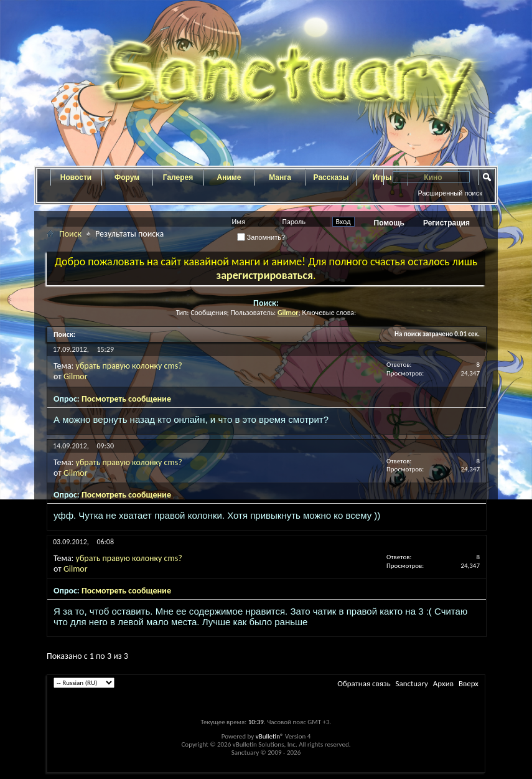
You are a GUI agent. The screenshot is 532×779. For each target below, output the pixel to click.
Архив (443, 683)
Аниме (229, 177)
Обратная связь (364, 683)
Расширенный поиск (450, 193)
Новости (76, 177)
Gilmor (76, 376)
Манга (280, 177)
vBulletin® (270, 736)
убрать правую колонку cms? (129, 366)
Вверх (469, 683)
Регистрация (446, 223)
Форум (127, 177)
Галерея (178, 177)
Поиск (70, 234)
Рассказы (331, 177)
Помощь (389, 223)
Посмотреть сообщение (126, 399)
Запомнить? (261, 237)
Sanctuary (411, 683)
